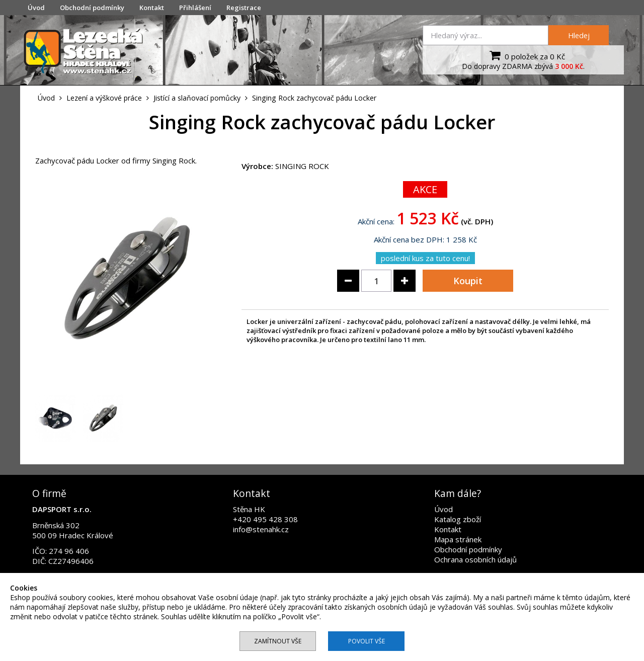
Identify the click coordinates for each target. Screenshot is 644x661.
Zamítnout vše (278, 641)
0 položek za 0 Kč (526, 55)
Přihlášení (195, 8)
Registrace (244, 8)
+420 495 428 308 (265, 519)
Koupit (468, 281)
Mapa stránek (458, 539)
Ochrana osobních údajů (475, 559)
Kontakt (152, 8)
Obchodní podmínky (92, 8)
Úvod (36, 8)
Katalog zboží (458, 519)
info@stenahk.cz (261, 529)
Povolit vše (367, 641)
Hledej (579, 35)
